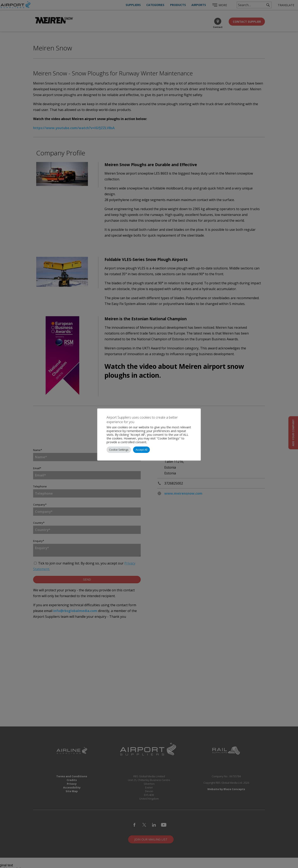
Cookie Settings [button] (119, 450)
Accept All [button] (141, 450)
